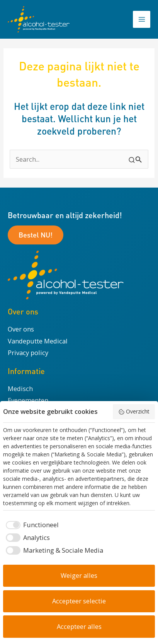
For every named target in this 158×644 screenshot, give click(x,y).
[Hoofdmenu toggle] (142, 20)
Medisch (20, 389)
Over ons (21, 329)
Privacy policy (28, 353)
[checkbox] (31, 525)
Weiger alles (79, 575)
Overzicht (134, 411)
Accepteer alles (79, 626)
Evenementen (28, 400)
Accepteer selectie (79, 601)
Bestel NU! (36, 235)
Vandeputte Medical (38, 341)
